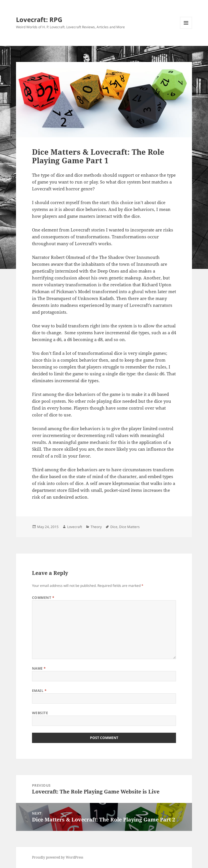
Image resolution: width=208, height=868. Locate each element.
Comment (43, 598)
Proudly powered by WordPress (58, 857)
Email (39, 691)
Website (40, 713)
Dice (114, 527)
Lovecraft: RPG (39, 19)
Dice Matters (129, 527)
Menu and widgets (186, 29)
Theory (96, 527)
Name (39, 668)
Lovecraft (75, 527)
